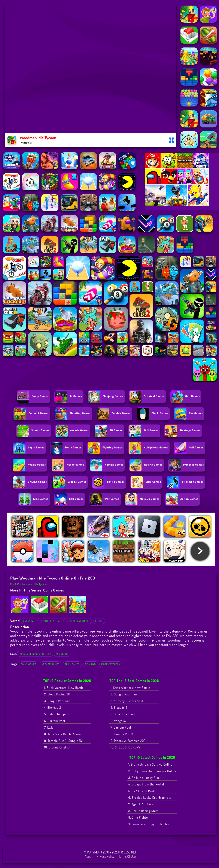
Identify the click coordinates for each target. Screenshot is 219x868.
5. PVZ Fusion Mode (142, 791)
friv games (158, 640)
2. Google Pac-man (124, 694)
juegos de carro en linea (35, 654)
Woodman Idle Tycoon (34, 584)
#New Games (31, 621)
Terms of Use (127, 856)
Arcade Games (50, 664)
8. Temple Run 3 (122, 734)
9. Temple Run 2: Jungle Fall (64, 741)
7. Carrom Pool (121, 727)
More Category (111, 664)
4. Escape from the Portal (146, 784)
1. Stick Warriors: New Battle (64, 688)
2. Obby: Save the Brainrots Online (152, 771)
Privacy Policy (106, 856)
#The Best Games (54, 621)
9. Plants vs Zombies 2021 (129, 741)
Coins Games (54, 590)
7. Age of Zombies (141, 804)
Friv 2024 (91, 664)
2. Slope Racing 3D (57, 694)
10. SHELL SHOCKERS (125, 747)
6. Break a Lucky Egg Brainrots (150, 798)
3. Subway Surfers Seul (127, 701)
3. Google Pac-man (57, 701)
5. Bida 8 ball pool (57, 714)
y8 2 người (62, 654)
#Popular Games (80, 621)
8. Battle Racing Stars (143, 811)
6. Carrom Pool (55, 721)
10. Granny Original (57, 747)
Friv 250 (15, 584)
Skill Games (72, 664)
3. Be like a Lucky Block (145, 778)
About (89, 856)
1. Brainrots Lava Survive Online (150, 764)
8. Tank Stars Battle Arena (62, 734)
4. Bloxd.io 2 (53, 708)
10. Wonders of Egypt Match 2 (149, 824)
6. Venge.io (118, 721)
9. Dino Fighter (139, 817)
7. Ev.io (49, 727)
